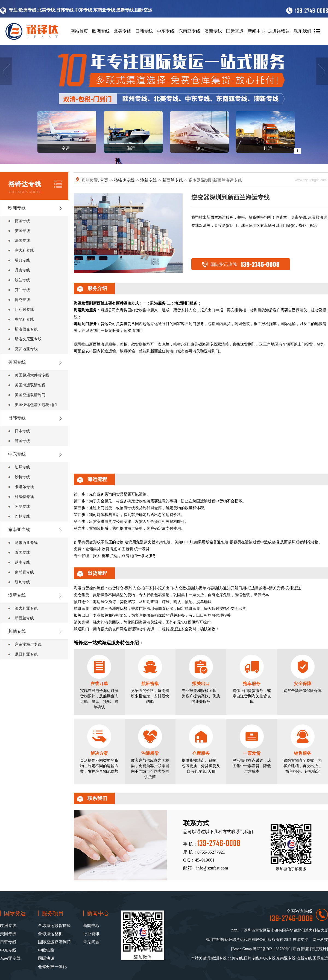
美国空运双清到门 (30, 395)
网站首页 (79, 31)
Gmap (247, 949)
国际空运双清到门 (54, 942)
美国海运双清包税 (30, 385)
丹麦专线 (22, 270)
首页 (105, 180)
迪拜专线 (22, 467)
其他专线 (17, 631)
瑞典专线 (22, 260)
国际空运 (235, 31)
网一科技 (320, 940)
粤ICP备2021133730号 (271, 949)
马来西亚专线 (26, 543)
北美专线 (122, 31)
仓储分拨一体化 (52, 967)
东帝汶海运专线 (28, 644)
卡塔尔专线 (24, 487)
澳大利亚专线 (26, 608)
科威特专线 (24, 497)
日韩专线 (144, 31)
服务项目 (53, 913)
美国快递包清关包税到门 (36, 405)
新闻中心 (256, 31)
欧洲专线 (101, 31)
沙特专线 (22, 477)
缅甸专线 (22, 582)
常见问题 (91, 942)
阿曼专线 (22, 507)
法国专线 (22, 241)
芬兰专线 (22, 290)
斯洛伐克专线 (26, 329)
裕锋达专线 (125, 180)
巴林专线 (22, 516)
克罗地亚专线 (26, 349)
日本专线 (22, 431)
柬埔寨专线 (24, 572)
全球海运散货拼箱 (54, 926)
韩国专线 (22, 441)
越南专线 (22, 562)
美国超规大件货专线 (32, 375)
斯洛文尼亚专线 (28, 339)
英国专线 (22, 231)
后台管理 (300, 949)
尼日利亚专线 (26, 654)
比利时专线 (24, 310)
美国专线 (17, 362)
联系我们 (303, 31)
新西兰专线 (24, 618)
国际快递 (46, 958)
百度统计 (319, 949)
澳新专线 (213, 31)
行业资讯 (91, 934)
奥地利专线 (24, 319)
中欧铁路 (46, 950)
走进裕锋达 (279, 31)
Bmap (237, 949)
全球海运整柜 (50, 934)
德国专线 (22, 221)
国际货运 (15, 913)
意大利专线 (24, 250)
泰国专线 (22, 553)
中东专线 (166, 31)
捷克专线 (22, 300)
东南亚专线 (189, 31)
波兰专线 (22, 280)
